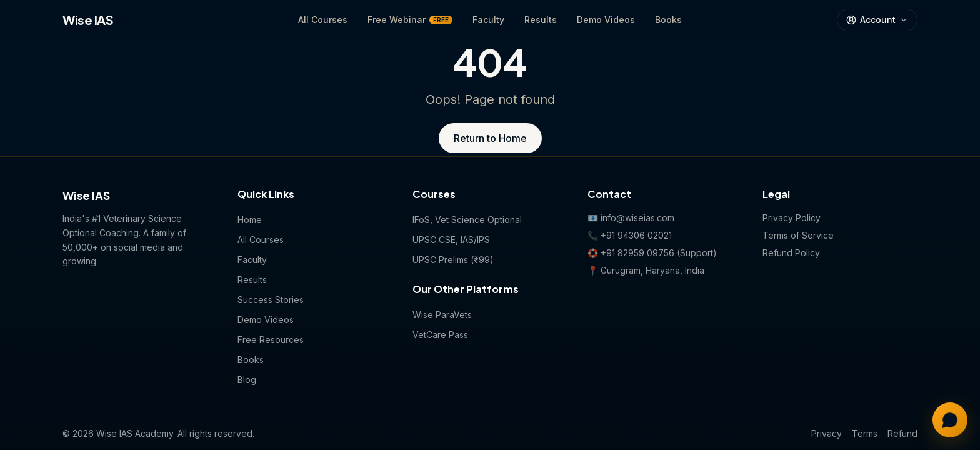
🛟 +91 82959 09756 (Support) (652, 253)
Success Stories (271, 300)
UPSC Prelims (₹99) (453, 260)
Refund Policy (791, 253)
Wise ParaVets (442, 315)
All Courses (323, 20)
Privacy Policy (792, 218)
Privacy (827, 433)
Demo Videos (606, 20)
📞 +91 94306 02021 (630, 235)
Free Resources (271, 340)
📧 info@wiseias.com (631, 218)
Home (250, 220)
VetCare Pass (440, 335)
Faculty (488, 20)
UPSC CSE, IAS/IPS (451, 240)
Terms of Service (798, 235)
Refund (902, 433)
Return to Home (490, 138)
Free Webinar (410, 20)
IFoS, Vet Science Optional (467, 220)
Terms (865, 433)
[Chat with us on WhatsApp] (950, 420)
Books (668, 20)
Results (541, 20)
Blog (247, 380)
